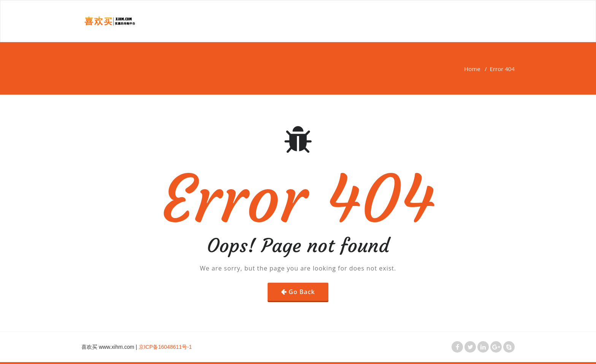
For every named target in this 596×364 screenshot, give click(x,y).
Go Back (302, 292)
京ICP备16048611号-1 (165, 347)
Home (472, 69)
